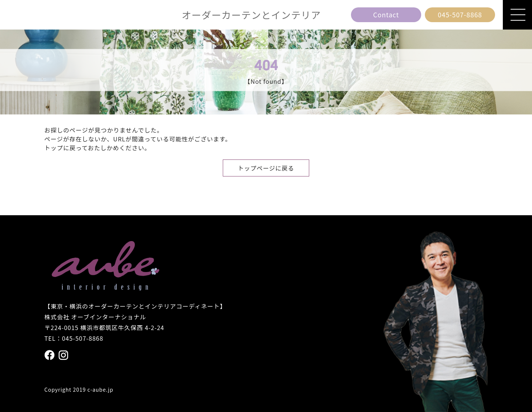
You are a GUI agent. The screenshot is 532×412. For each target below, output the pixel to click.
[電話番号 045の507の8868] (460, 15)
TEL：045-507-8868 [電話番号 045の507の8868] (74, 338)
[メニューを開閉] (517, 15)
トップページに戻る (266, 168)
